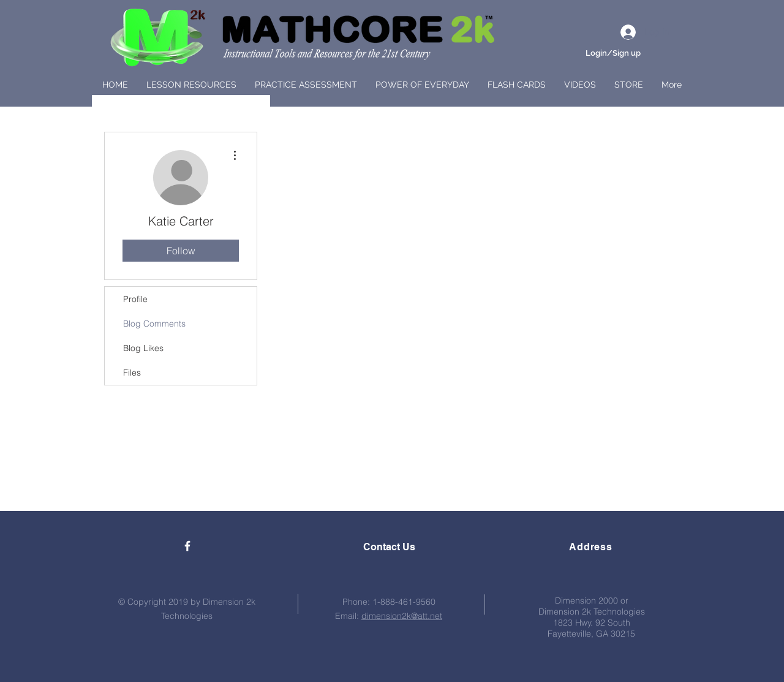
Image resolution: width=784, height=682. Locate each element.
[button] (191, 85)
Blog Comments (154, 324)
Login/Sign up (613, 53)
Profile (135, 299)
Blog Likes (143, 348)
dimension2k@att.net (402, 616)
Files (132, 373)
